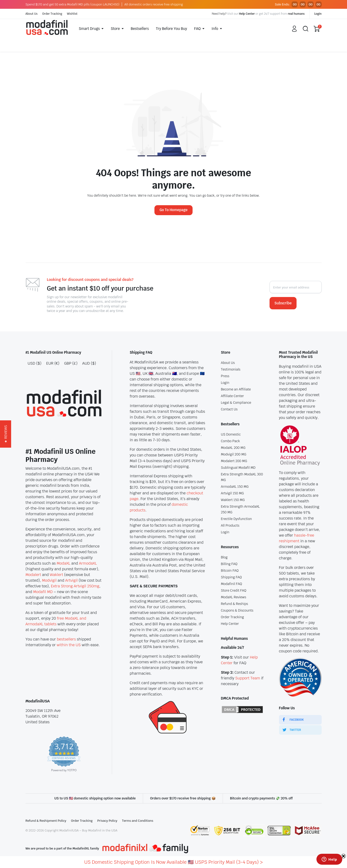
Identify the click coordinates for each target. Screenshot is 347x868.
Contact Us (229, 409)
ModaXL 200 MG (233, 448)
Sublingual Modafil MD (238, 468)
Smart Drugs (89, 29)
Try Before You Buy (171, 29)
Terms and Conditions (138, 821)
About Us (32, 14)
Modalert (33, 575)
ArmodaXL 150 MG (235, 487)
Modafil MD (43, 592)
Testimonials (231, 369)
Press (225, 376)
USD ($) (35, 363)
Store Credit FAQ (234, 590)
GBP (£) (71, 363)
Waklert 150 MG (233, 500)
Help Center (247, 14)
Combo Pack (230, 441)
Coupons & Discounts (237, 610)
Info (215, 29)
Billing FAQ (229, 564)
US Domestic (231, 434)
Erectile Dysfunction (237, 519)
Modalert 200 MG (234, 461)
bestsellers (66, 639)
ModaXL (63, 563)
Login (318, 14)
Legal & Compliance (236, 403)
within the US (69, 645)
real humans (296, 14)
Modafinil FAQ (232, 584)
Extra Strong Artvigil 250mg (75, 586)
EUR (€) (53, 363)
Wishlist (72, 14)
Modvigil (49, 580)
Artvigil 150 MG (232, 493)
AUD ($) (89, 363)
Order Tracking (52, 14)
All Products (230, 525)
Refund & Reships (235, 604)
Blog (224, 557)
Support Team (248, 678)
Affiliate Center (232, 396)
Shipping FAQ (231, 577)
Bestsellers (140, 29)
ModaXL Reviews (234, 597)
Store (115, 29)
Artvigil (71, 580)
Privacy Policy (107, 821)
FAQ (198, 29)
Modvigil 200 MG (234, 454)
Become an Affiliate (236, 389)
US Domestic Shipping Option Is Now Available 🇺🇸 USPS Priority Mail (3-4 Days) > (174, 862)
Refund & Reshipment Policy (46, 821)
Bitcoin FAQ (230, 571)
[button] (6, 434)
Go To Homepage (173, 210)
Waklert (56, 575)
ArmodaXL (88, 563)
